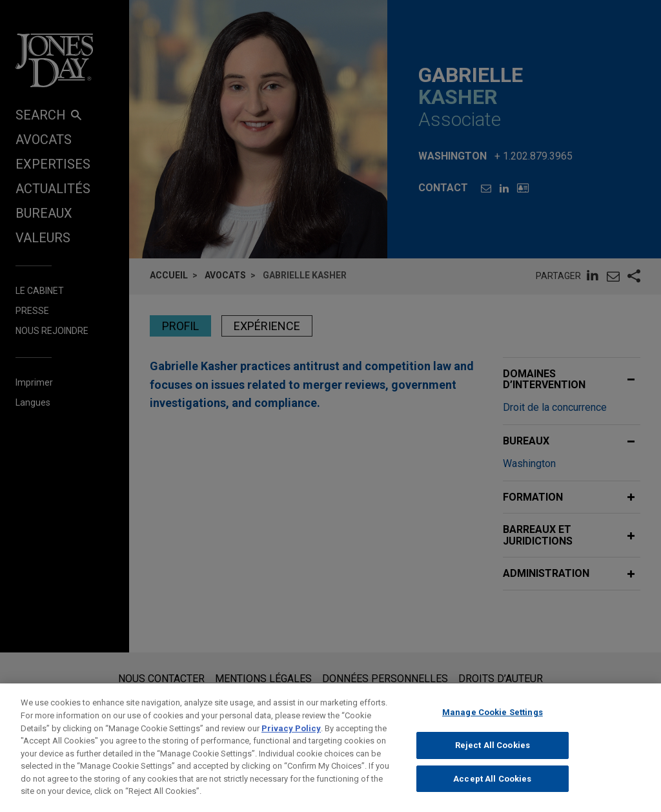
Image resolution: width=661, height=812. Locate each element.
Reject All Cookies (493, 755)
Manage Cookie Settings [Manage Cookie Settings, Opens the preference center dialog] (493, 722)
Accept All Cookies (492, 788)
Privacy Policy (291, 737)
